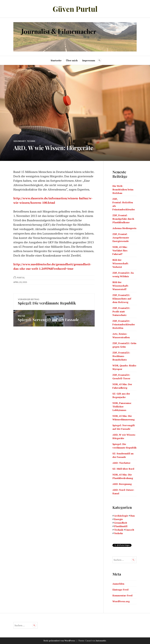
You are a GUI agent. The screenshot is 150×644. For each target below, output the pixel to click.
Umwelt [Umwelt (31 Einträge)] (130, 530)
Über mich (72, 60)
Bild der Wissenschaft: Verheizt (120, 263)
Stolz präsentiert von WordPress (59, 641)
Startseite (56, 60)
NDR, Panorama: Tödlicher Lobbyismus (122, 407)
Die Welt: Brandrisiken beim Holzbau (123, 189)
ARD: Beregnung (122, 484)
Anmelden (118, 584)
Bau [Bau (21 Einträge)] (133, 516)
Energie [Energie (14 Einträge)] (118, 519)
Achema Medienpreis (124, 228)
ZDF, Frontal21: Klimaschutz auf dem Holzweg (122, 299)
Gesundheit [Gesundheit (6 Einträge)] (121, 523)
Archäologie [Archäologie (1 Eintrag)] (121, 516)
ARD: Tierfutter (121, 463)
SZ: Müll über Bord (123, 469)
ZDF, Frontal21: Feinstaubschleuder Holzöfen (124, 324)
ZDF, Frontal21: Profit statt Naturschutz (121, 312)
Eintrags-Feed (120, 590)
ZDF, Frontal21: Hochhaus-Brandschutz (121, 356)
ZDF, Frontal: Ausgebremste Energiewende (121, 238)
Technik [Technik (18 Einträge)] (119, 530)
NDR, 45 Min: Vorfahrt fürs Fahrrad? (120, 251)
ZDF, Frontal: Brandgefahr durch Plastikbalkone (123, 219)
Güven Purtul (75, 9)
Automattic (101, 641)
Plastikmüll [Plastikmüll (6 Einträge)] (121, 526)
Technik (31, 141)
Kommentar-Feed (122, 595)
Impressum (89, 60)
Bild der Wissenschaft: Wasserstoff (120, 286)
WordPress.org (121, 601)
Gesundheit (20, 141)
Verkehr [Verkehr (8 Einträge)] (119, 533)
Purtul (21, 278)
